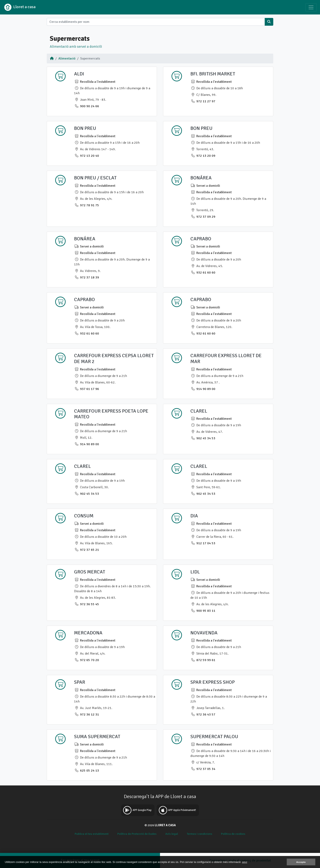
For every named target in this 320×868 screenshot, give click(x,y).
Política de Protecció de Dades (137, 834)
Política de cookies (233, 834)
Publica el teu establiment (92, 834)
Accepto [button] (301, 862)
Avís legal (172, 834)
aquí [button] (245, 862)
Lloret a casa (19, 7)
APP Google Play (137, 810)
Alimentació (67, 59)
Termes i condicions (199, 834)
